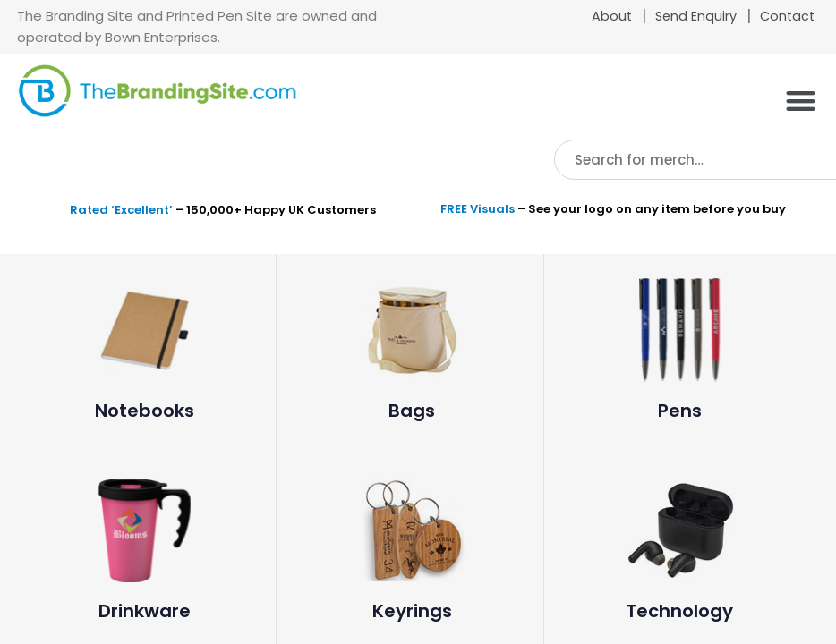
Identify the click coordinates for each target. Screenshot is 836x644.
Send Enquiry (696, 16)
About (612, 16)
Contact (787, 16)
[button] (801, 101)
